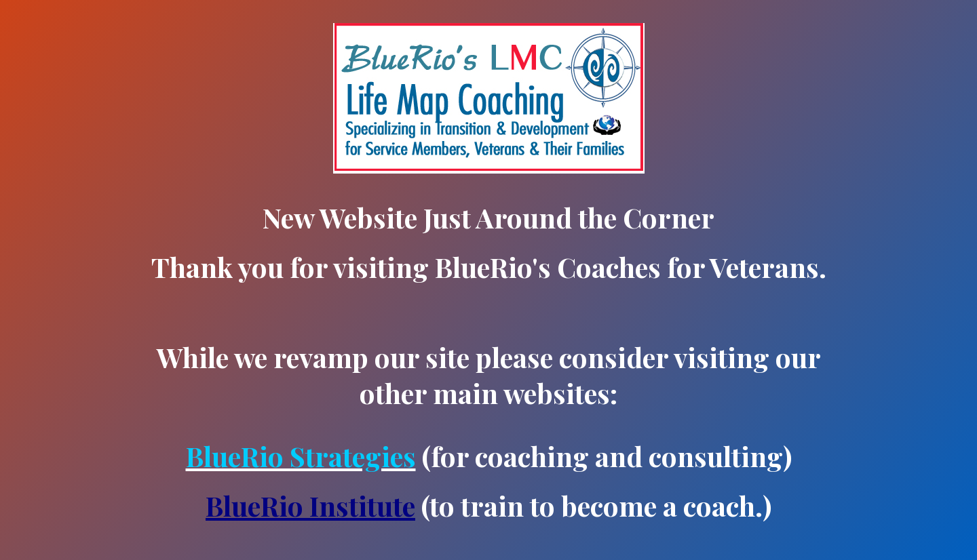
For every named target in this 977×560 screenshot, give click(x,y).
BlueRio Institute (310, 505)
